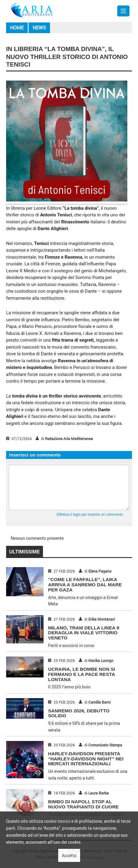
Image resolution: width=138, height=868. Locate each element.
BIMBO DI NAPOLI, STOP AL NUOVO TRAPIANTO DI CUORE (83, 804)
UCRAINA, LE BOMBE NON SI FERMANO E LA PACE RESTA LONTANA (82, 674)
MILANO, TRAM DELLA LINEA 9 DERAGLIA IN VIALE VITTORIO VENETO (84, 633)
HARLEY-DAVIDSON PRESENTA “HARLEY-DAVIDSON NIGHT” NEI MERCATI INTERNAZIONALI (86, 759)
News (39, 28)
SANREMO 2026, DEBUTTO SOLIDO (79, 713)
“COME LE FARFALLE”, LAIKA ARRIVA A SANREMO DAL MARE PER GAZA (85, 585)
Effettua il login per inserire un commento (90, 515)
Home (17, 28)
